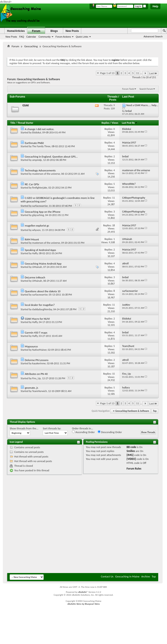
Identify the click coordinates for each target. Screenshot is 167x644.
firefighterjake (40, 188)
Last (153, 73)
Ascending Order (83, 432)
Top (155, 411)
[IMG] (130, 455)
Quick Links (82, 37)
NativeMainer (40, 350)
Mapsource (31, 346)
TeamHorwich (40, 391)
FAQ (22, 37)
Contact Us (107, 576)
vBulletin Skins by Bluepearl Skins (84, 604)
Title (13, 123)
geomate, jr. (32, 388)
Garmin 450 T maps (36, 333)
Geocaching (31, 46)
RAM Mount (32, 239)
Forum (36, 31)
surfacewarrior (40, 206)
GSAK (26, 105)
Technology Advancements (40, 170)
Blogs (54, 31)
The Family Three (41, 146)
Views (115, 123)
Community (45, 37)
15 (113, 374)
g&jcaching (38, 215)
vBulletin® (83, 592)
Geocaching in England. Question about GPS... (51, 157)
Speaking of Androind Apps (40, 250)
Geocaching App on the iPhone (43, 212)
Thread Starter (25, 123)
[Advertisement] (57, 525)
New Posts (11, 37)
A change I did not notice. (40, 129)
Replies (106, 123)
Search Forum (146, 89)
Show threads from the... (24, 428)
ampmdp (37, 160)
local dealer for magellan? (40, 305)
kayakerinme (39, 363)
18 (113, 225)
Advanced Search (153, 36)
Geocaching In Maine (127, 576)
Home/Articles (16, 31)
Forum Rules (134, 469)
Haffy (35, 253)
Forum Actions (63, 37)
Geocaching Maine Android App (43, 264)
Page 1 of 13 (107, 73)
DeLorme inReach (35, 277)
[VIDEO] (131, 459)
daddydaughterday (42, 309)
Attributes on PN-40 (36, 374)
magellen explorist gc (37, 226)
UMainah (37, 267)
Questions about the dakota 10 (43, 291)
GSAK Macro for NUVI (37, 319)
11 (137, 73)
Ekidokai (37, 132)
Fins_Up (37, 378)
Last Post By (130, 123)
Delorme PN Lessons (37, 360)
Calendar (31, 37)
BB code (131, 447)
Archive (146, 576)
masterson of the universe (46, 174)
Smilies (131, 451)
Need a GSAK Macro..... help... (142, 105)
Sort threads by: (52, 428)
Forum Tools (128, 89)
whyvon (36, 230)
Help (155, 6)
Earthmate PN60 (34, 143)
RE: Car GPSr (32, 184)
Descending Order (110, 432)
